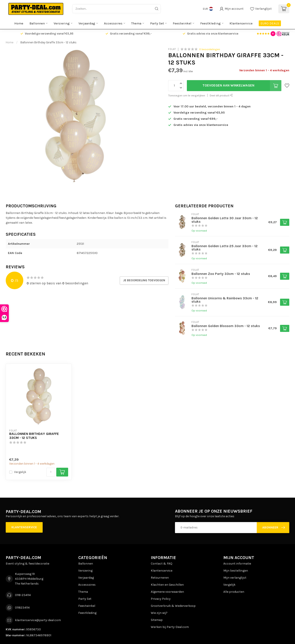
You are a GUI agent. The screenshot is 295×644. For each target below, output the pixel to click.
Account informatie (237, 564)
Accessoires (113, 23)
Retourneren (160, 578)
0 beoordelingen (210, 49)
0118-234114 (23, 595)
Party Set (157, 23)
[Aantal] (51, 472)
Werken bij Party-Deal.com (170, 627)
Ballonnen (37, 23)
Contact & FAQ (162, 564)
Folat (172, 49)
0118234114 (22, 608)
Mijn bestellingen (236, 571)
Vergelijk (20, 472)
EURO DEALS (270, 23)
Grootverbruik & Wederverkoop (173, 606)
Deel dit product (221, 95)
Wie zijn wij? (159, 613)
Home (19, 23)
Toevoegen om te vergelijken (187, 95)
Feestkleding (210, 23)
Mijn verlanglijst (235, 578)
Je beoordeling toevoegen (144, 280)
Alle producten (234, 592)
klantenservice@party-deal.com (38, 620)
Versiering (62, 23)
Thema (136, 23)
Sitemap (157, 620)
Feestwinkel (182, 23)
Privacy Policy (161, 599)
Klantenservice (241, 23)
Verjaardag (87, 23)
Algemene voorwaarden (167, 592)
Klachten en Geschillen (167, 585)
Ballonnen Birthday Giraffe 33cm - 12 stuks (48, 42)
